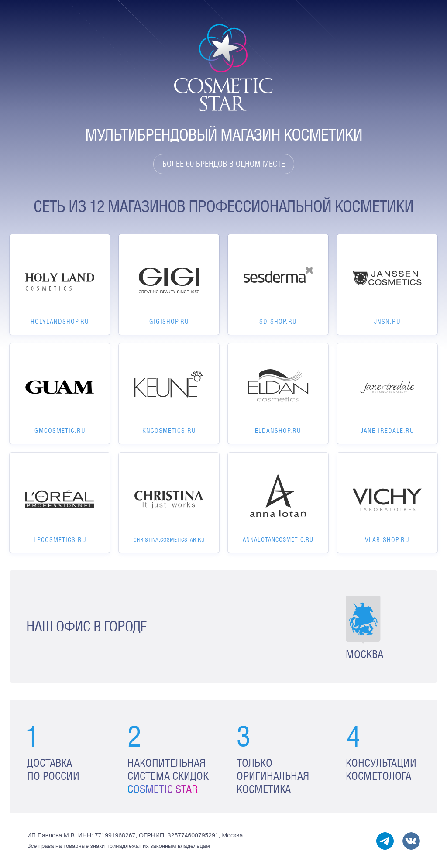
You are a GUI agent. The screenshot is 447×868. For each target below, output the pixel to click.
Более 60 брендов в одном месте (224, 164)
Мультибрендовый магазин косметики (224, 135)
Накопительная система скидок (168, 776)
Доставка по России (53, 770)
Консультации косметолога (381, 770)
